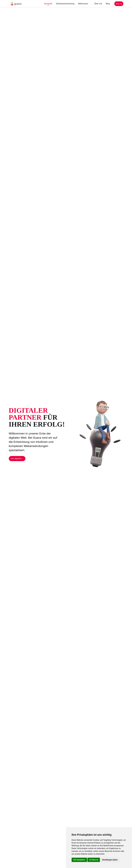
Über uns (98, 4)
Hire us (119, 4)
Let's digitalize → (17, 459)
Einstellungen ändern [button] (110, 860)
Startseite (48, 4)
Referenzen (83, 4)
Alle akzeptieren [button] (79, 860)
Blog (108, 4)
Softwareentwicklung (65, 4)
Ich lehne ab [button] (94, 860)
